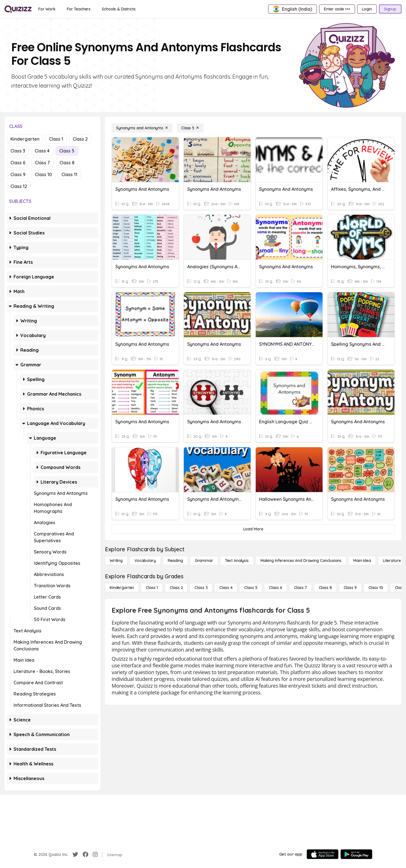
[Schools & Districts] (119, 9)
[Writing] (116, 561)
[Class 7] (301, 588)
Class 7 (42, 163)
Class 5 (67, 151)
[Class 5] (190, 128)
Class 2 (80, 139)
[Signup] (390, 9)
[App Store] (323, 854)
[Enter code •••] (337, 9)
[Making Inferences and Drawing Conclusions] (301, 561)
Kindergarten (25, 139)
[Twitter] (75, 854)
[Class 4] (226, 588)
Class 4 (42, 151)
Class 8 (67, 163)
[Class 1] (152, 588)
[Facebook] (85, 854)
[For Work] (47, 9)
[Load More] (253, 529)
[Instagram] (95, 854)
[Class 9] (350, 588)
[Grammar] (204, 561)
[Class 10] (376, 588)
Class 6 (18, 163)
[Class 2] (176, 588)
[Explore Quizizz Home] (18, 9)
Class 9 (18, 174)
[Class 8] (325, 588)
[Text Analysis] (237, 561)
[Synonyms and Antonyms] (142, 128)
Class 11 (69, 174)
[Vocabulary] (145, 561)
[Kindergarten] (122, 588)
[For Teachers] (79, 9)
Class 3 (18, 151)
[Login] (367, 9)
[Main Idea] (362, 561)
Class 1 (56, 139)
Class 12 (19, 186)
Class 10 (43, 174)
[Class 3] (201, 588)
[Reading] (175, 561)
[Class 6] (275, 588)
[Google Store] (356, 854)
